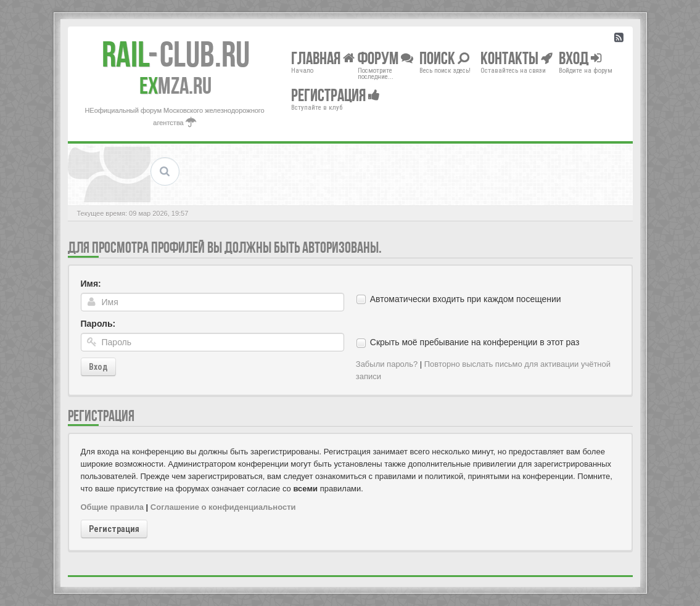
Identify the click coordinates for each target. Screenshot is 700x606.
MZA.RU (175, 86)
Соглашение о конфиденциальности (223, 507)
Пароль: (98, 324)
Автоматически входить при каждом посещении (466, 299)
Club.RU (176, 54)
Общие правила (112, 507)
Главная (323, 58)
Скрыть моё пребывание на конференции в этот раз (475, 342)
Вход (98, 367)
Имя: (91, 284)
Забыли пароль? (387, 364)
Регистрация (114, 529)
